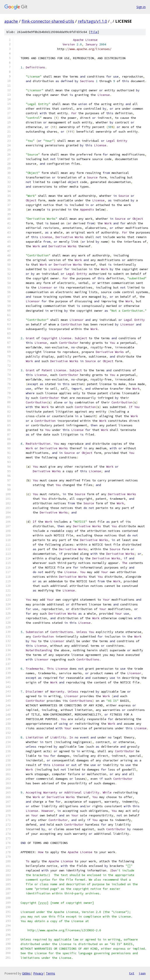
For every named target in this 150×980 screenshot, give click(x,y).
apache (11, 21)
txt (132, 973)
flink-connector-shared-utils (48, 21)
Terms (51, 973)
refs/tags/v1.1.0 (92, 21)
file (94, 32)
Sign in (141, 7)
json (142, 973)
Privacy (38, 973)
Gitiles (26, 973)
